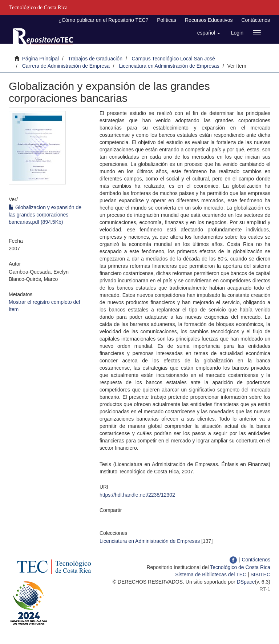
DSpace (246, 582)
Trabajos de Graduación (95, 59)
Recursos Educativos (209, 20)
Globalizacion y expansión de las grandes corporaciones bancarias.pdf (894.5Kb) (45, 215)
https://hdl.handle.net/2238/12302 (137, 495)
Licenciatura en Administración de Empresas (169, 66)
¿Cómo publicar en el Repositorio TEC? (103, 20)
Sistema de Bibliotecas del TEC (211, 575)
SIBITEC (260, 575)
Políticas (167, 20)
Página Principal (41, 59)
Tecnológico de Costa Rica (240, 567)
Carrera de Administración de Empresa (66, 66)
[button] (209, 33)
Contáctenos (256, 20)
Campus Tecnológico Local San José (173, 59)
